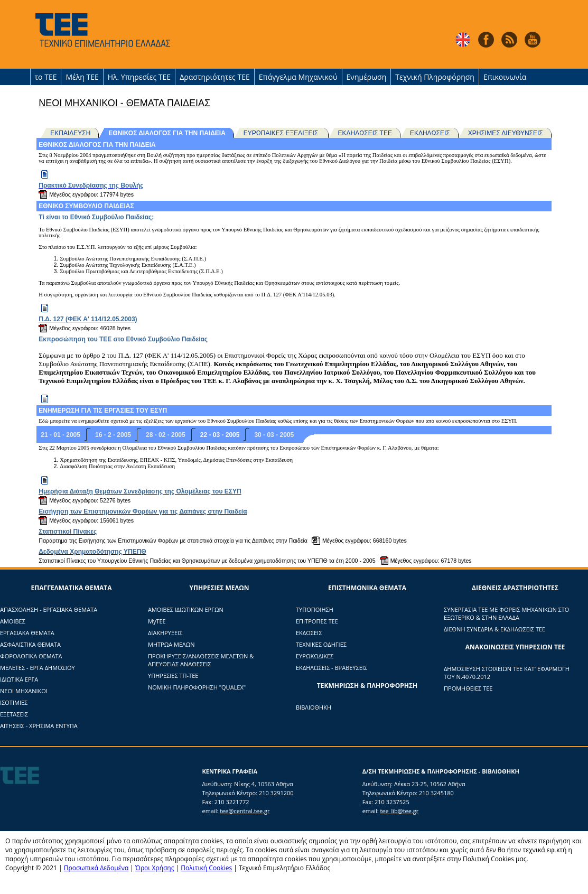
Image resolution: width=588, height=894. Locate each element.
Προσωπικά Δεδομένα (96, 868)
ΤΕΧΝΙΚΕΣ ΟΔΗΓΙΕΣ (321, 644)
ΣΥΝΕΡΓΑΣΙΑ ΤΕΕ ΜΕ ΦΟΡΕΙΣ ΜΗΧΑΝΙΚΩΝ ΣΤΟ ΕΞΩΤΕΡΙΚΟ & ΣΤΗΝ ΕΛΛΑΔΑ (506, 613)
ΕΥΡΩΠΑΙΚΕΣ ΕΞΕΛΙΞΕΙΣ (282, 133)
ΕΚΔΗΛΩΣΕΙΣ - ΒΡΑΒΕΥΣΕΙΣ (332, 668)
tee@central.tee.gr (245, 811)
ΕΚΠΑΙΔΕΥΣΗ (70, 133)
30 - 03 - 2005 (274, 435)
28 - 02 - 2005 (166, 435)
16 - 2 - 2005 (113, 435)
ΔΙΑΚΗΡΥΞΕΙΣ (165, 633)
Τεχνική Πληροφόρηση (435, 77)
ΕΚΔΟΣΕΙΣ (309, 633)
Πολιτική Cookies (206, 868)
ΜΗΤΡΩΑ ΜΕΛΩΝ (171, 644)
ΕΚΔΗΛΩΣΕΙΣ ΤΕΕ (365, 133)
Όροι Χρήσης (155, 868)
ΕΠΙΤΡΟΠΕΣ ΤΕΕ (317, 621)
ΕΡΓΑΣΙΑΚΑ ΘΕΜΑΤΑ (27, 633)
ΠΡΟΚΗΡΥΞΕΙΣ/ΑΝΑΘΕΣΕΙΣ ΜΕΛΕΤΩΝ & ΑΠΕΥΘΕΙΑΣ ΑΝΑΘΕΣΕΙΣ (201, 660)
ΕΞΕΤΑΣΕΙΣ (14, 714)
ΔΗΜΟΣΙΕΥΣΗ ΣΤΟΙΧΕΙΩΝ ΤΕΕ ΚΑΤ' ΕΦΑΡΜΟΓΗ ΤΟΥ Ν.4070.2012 (507, 673)
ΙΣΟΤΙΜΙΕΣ (14, 702)
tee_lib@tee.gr (399, 811)
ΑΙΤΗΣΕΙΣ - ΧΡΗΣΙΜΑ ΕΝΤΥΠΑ (39, 726)
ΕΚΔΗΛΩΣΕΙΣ (430, 133)
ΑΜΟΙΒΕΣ (13, 621)
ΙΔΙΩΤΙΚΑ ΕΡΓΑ (19, 679)
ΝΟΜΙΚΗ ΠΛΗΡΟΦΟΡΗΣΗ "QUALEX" (197, 687)
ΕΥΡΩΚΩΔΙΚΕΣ (315, 656)
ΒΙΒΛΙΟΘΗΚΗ (314, 707)
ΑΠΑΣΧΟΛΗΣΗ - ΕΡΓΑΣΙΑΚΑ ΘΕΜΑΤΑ (49, 609)
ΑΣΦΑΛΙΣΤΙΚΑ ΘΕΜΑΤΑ (30, 644)
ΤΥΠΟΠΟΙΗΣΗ (315, 609)
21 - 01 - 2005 (60, 435)
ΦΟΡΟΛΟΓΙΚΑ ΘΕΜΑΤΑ (31, 656)
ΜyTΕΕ (157, 621)
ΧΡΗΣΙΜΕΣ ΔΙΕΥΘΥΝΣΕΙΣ (506, 133)
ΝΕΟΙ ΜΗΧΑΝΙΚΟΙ (24, 691)
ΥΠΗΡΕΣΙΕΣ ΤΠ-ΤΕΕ (173, 676)
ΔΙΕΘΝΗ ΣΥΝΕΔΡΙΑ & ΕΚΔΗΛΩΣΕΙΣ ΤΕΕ (494, 629)
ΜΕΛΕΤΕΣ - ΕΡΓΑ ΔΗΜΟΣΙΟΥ (38, 668)
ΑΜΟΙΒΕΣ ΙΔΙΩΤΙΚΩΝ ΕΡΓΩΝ (186, 609)
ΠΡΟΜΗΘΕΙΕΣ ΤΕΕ (468, 688)
